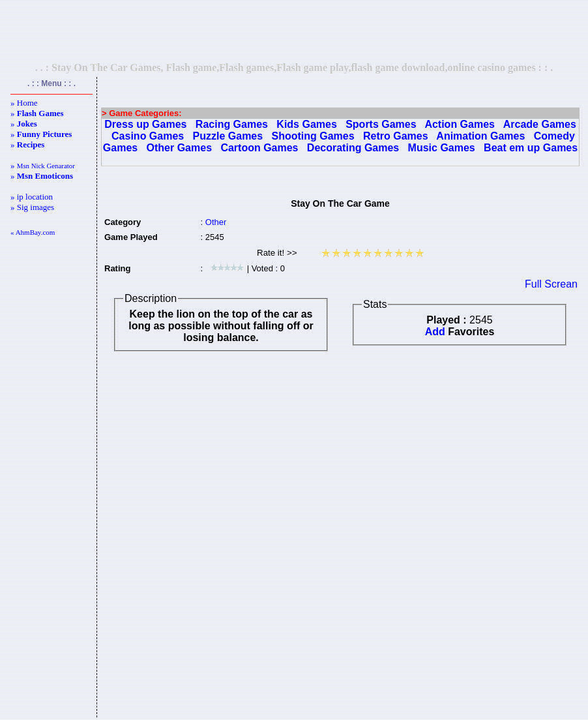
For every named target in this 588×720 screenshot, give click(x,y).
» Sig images (32, 207)
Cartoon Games (259, 148)
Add (435, 332)
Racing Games (232, 124)
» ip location (32, 197)
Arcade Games (540, 124)
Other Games (179, 148)
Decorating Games (353, 148)
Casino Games (148, 136)
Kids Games (306, 124)
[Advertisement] (294, 31)
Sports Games (381, 124)
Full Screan (551, 284)
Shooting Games (313, 136)
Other (216, 222)
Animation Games (480, 136)
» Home (24, 103)
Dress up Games (145, 124)
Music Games (442, 148)
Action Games (460, 124)
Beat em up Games (531, 148)
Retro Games (396, 136)
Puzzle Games (228, 136)
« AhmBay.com (33, 232)
